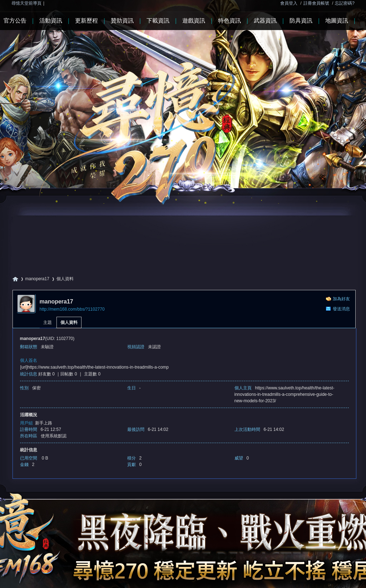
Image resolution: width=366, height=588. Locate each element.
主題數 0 (92, 374)
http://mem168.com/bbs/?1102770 (72, 309)
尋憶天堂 (15, 279)
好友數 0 (46, 374)
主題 (48, 322)
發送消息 (341, 309)
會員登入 (289, 3)
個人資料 (69, 322)
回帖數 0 (69, 374)
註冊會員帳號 (316, 3)
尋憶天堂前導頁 (26, 3)
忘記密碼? (345, 3)
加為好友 (341, 299)
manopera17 (37, 279)
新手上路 (44, 423)
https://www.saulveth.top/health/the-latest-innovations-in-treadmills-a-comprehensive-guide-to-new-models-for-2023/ (285, 394)
